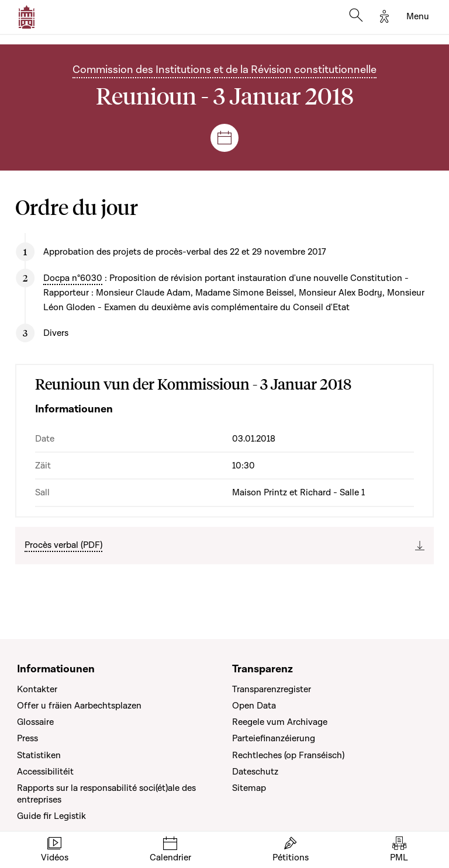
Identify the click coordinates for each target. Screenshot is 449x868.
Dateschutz (255, 772)
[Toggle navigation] (418, 17)
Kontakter (37, 689)
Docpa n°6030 (73, 278)
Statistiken (39, 755)
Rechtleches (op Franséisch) (288, 755)
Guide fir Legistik (51, 816)
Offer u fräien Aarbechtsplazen (79, 706)
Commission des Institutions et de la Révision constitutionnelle (224, 70)
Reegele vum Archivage (280, 722)
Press (27, 738)
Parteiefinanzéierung (274, 738)
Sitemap (249, 788)
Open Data (254, 706)
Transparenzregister (272, 689)
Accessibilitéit (45, 772)
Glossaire (35, 722)
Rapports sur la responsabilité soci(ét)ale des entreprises (106, 794)
